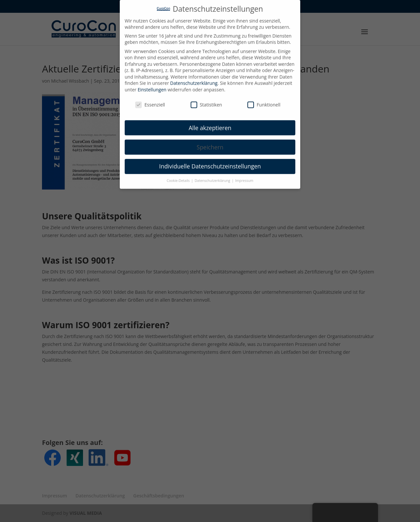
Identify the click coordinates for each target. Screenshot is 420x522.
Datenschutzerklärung (194, 79)
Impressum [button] (244, 176)
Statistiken (206, 100)
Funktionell (264, 100)
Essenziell (150, 100)
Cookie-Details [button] (179, 176)
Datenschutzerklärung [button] (213, 176)
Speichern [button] (210, 142)
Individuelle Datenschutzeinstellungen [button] (210, 162)
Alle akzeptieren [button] (210, 123)
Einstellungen (152, 85)
